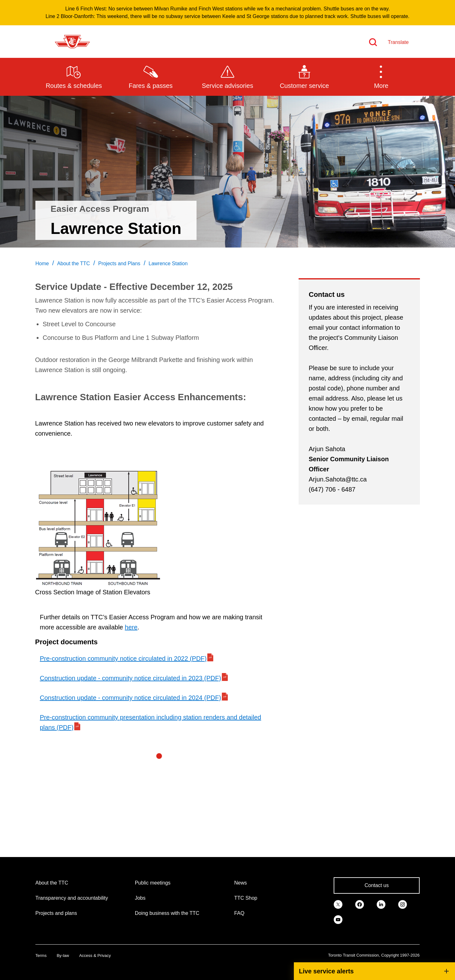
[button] (381, 77)
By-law (63, 955)
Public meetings (153, 883)
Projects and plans (56, 913)
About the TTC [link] (74, 263)
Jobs (140, 898)
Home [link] (42, 263)
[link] (338, 904)
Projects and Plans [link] (119, 263)
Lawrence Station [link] (168, 263)
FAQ (239, 913)
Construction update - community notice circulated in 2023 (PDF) (130, 678)
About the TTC (52, 883)
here (131, 627)
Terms (41, 955)
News (240, 883)
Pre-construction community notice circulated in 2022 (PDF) (123, 658)
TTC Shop (246, 898)
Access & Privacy (95, 955)
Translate (398, 42)
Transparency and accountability (72, 898)
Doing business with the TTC (167, 913)
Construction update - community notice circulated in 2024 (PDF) (130, 698)
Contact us (377, 885)
